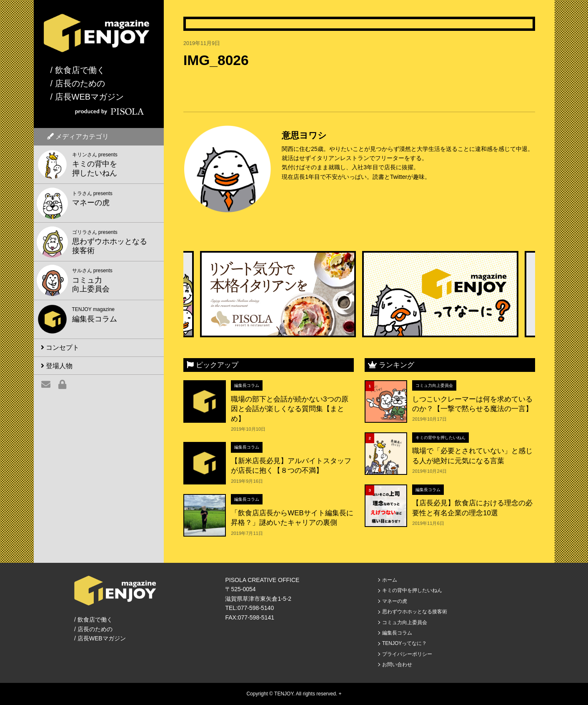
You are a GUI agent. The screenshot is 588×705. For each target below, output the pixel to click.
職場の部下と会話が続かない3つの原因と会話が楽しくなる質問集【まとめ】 (289, 409)
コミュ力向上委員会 (434, 385)
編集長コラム (247, 385)
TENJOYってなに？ (404, 643)
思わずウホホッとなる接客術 (415, 612)
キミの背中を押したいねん (440, 438)
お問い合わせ (397, 665)
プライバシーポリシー (407, 654)
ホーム (390, 580)
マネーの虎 (395, 601)
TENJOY (284, 694)
